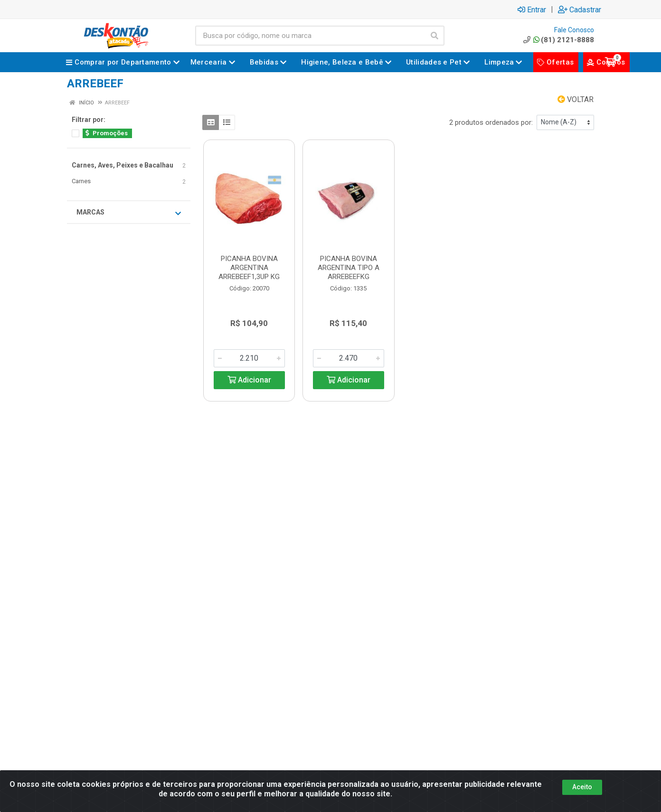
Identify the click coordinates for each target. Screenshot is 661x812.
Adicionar (249, 380)
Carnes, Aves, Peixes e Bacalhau (123, 165)
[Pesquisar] (434, 36)
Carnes (81, 181)
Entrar (532, 9)
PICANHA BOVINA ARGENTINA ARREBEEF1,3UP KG (249, 268)
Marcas (129, 213)
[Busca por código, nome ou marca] (310, 36)
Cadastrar (580, 9)
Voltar (576, 99)
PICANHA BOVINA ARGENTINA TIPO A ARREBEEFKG (349, 268)
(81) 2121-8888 (558, 40)
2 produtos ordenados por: (491, 122)
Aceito (582, 787)
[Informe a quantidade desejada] (249, 358)
